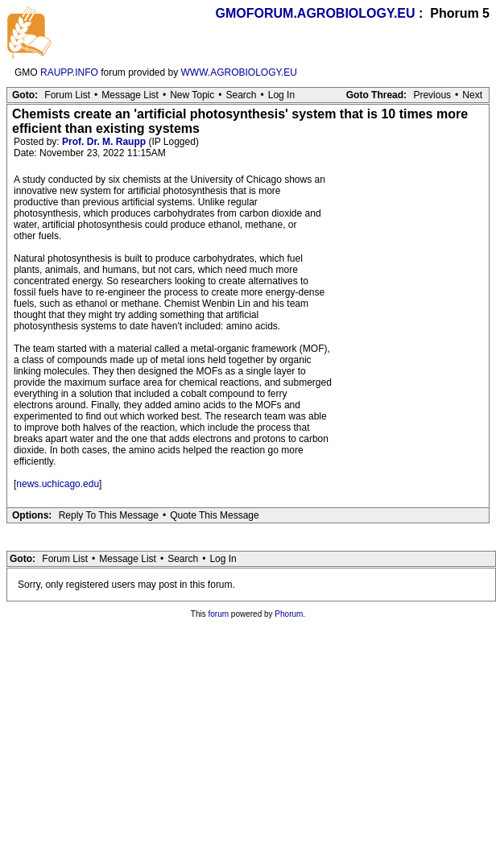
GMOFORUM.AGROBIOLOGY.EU (316, 13)
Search (241, 95)
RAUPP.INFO (69, 72)
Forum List (67, 95)
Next (472, 95)
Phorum (289, 614)
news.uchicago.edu (58, 484)
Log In (281, 95)
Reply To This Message (109, 515)
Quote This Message (215, 515)
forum (219, 614)
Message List (130, 95)
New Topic (192, 95)
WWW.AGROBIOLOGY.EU (239, 72)
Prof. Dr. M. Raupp (104, 142)
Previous (432, 95)
